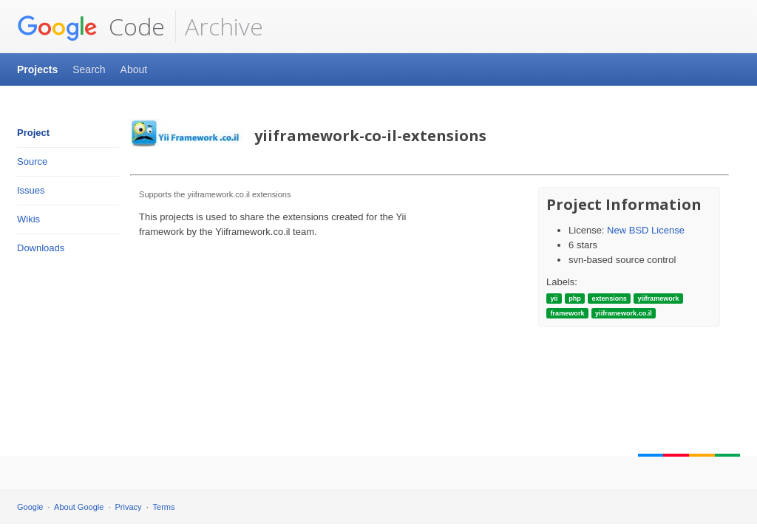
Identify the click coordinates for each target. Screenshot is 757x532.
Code (91, 27)
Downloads (41, 248)
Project (33, 133)
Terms (164, 507)
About (134, 69)
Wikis (28, 219)
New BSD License (646, 230)
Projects (37, 69)
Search (89, 69)
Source (32, 161)
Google (30, 507)
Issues (31, 190)
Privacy (129, 507)
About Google (79, 507)
